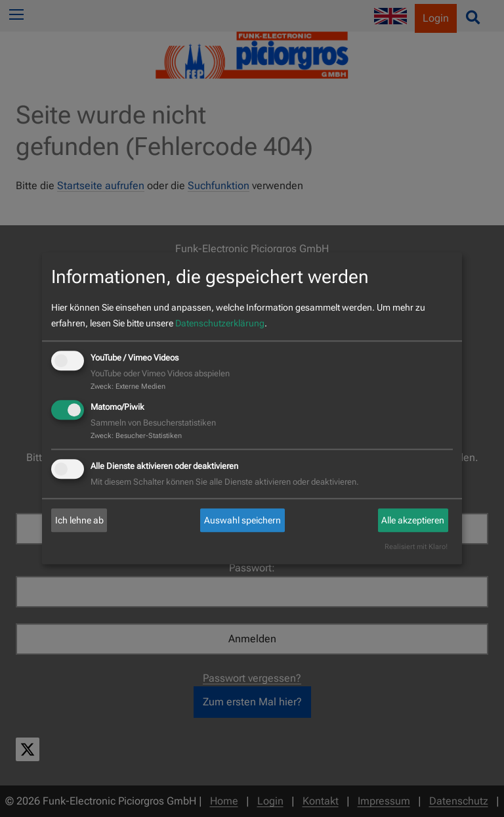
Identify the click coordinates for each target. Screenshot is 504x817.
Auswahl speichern (242, 520)
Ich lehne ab (79, 520)
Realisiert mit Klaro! (416, 547)
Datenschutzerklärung (220, 323)
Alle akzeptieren (413, 520)
